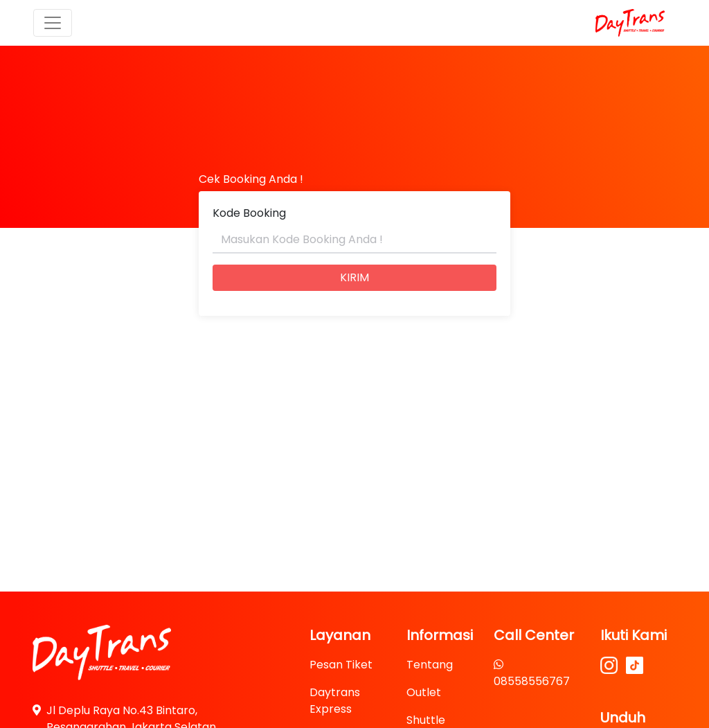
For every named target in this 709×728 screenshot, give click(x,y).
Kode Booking (249, 213)
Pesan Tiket (341, 665)
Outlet (424, 692)
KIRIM (354, 277)
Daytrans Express (335, 701)
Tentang (430, 665)
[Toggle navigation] (53, 23)
